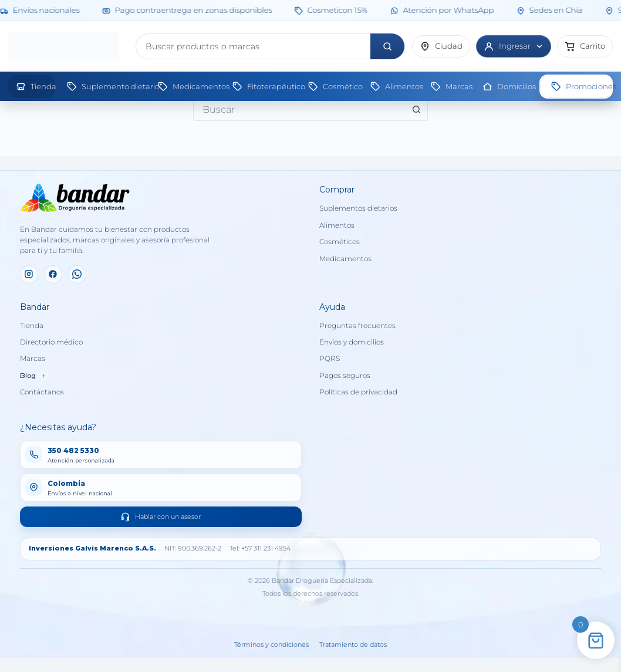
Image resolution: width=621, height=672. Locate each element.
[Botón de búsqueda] (416, 109)
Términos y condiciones (271, 645)
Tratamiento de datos (353, 645)
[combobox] (299, 109)
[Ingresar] (514, 46)
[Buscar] (387, 46)
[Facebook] (53, 274)
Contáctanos (42, 392)
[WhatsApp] (77, 274)
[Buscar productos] (253, 46)
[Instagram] (29, 274)
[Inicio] (68, 46)
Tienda (32, 326)
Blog (34, 376)
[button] (585, 46)
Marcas (33, 359)
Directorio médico (51, 342)
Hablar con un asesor (161, 517)
